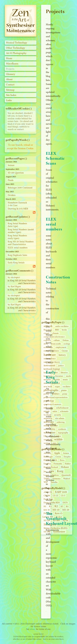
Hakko (68, 464)
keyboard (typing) (52, 369)
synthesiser (49, 432)
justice (61, 365)
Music (9, 58)
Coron (58, 457)
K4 (67, 506)
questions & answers (52, 404)
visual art (48, 440)
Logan (46, 475)
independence (50, 358)
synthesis (62, 429)
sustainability (49, 429)
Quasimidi (66, 475)
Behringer (48, 457)
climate (55, 333)
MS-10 (56, 510)
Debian (66, 340)
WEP (46, 482)
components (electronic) (54, 337)
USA (51, 436)
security (58, 415)
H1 (45, 506)
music (65, 379)
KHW (52, 471)
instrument (49, 365)
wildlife (58, 439)
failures (56, 351)
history (62, 355)
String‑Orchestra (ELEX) (55, 528)
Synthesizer (59, 531)
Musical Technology (17, 43)
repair (47, 411)
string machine (51, 426)
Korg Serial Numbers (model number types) (21, 231)
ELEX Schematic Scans (55, 158)
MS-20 (66, 510)
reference (48, 408)
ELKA (55, 460)
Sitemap (10, 90)
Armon (66, 453)
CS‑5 (63, 496)
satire (55, 411)
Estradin (47, 464)
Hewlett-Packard (51, 467)
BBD (57, 330)
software (49, 422)
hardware (50, 355)
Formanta (58, 464)
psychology (49, 401)
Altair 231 (48, 492)
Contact (10, 85)
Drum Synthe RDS (52, 503)
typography (63, 433)
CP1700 (47, 496)
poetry (46, 394)
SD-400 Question (16, 173)
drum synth (56, 344)
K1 (50, 506)
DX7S (65, 503)
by (14, 277)
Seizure (11, 165)
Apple (57, 453)
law (56, 372)
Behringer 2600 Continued (20, 188)
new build (48, 386)
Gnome (65, 351)
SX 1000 (47, 532)
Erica (62, 460)
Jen (45, 471)
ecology (67, 344)
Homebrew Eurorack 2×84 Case (17, 204)
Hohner (65, 467)
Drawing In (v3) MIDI (18, 209)
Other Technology (16, 48)
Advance (47, 453)
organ (57, 386)
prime (65, 394)
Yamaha (54, 482)
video (58, 436)
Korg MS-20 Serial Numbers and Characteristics (21, 243)
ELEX (46, 460)
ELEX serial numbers (18, 248)
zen (54, 443)
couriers (47, 340)
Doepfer (67, 457)
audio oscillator (62, 326)
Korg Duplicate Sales (17, 255)
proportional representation (56, 397)
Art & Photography (16, 53)
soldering (61, 422)
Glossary (11, 74)
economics (48, 347)
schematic (64, 411)
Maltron (55, 475)
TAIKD (47, 479)
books (64, 330)
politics (56, 394)
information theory (52, 362)
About (9, 79)
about (33, 629)
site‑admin (60, 418)
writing (47, 443)
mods (68, 376)
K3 (62, 506)
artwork (48, 326)
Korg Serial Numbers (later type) (17, 225)
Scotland (47, 415)
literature (59, 376)
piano (64, 390)
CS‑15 (55, 496)
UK (45, 436)
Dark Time (48, 499)
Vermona (56, 478)
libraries (64, 372)
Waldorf (67, 479)
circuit (46, 333)
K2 (56, 506)
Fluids (11, 180)
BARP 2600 (61, 492)
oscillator (67, 386)
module (57, 379)
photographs (51, 390)
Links (9, 100)
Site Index (11, 95)
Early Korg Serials (16, 263)
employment (61, 347)
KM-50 (47, 510)
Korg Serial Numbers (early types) (17, 237)
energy (47, 351)
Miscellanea (12, 64)
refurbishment (62, 408)
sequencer (48, 418)
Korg (60, 471)
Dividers (12, 195)
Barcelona (48, 330)
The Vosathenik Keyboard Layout (61, 518)
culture (57, 340)
